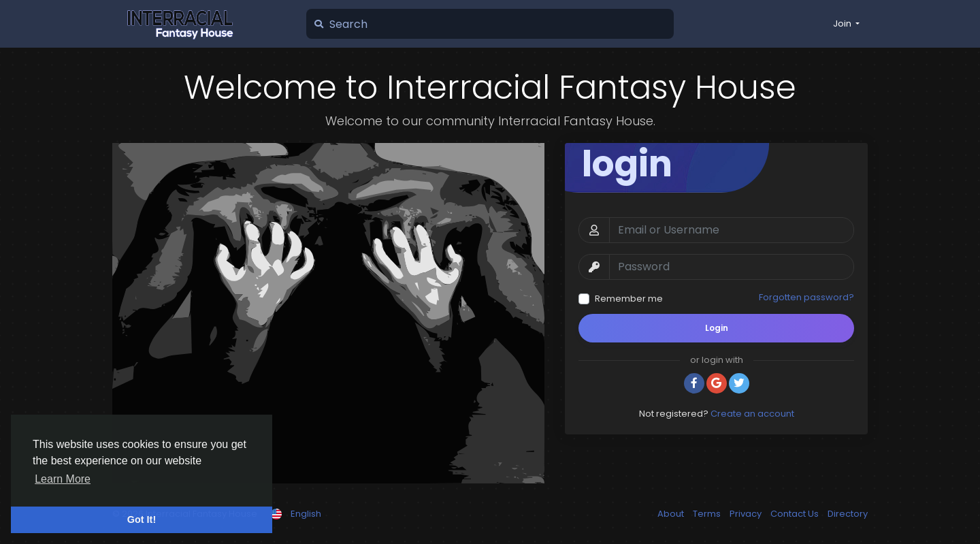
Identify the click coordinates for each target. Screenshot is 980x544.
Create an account (752, 414)
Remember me (629, 299)
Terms (708, 514)
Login (717, 328)
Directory (848, 514)
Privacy (747, 514)
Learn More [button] (63, 479)
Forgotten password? (806, 297)
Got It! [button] (142, 519)
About (672, 514)
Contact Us (796, 514)
